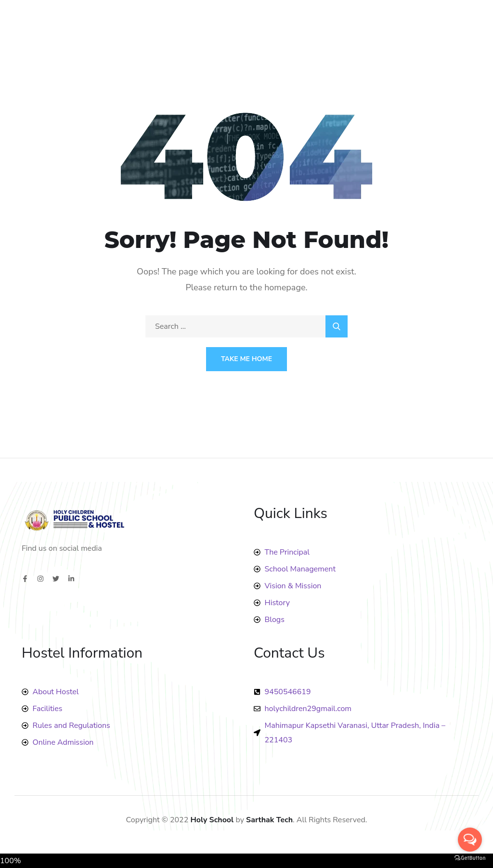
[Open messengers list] (470, 840)
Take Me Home (246, 359)
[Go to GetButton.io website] (470, 858)
